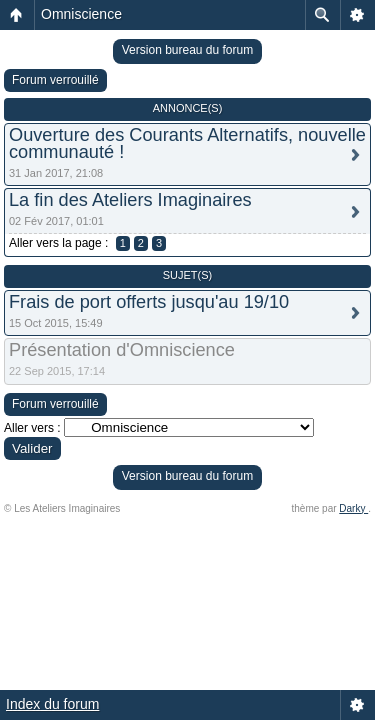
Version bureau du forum (187, 50)
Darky (353, 508)
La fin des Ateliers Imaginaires (130, 200)
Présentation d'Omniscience (122, 350)
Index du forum (52, 704)
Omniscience (81, 14)
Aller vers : (32, 428)
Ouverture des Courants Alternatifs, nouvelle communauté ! (187, 143)
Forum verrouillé (55, 80)
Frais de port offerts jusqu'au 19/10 (149, 302)
